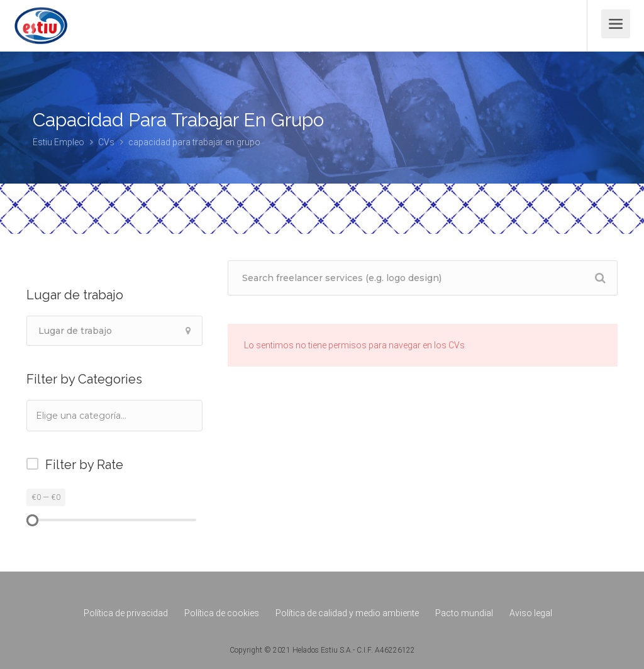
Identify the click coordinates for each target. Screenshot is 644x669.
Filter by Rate (84, 465)
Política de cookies (222, 613)
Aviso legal (531, 613)
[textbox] (98, 415)
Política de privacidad (126, 613)
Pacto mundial (464, 613)
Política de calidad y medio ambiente (347, 613)
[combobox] (114, 416)
